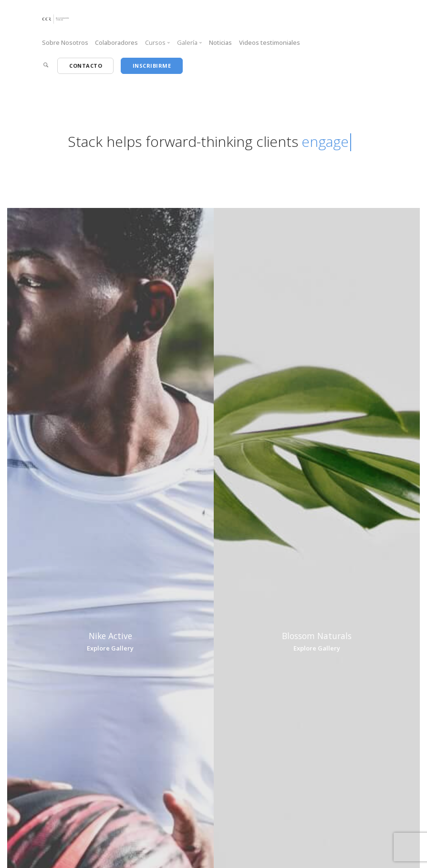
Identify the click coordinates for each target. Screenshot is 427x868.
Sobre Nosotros (65, 42)
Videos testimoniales (270, 42)
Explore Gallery (110, 648)
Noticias (220, 42)
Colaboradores (116, 42)
